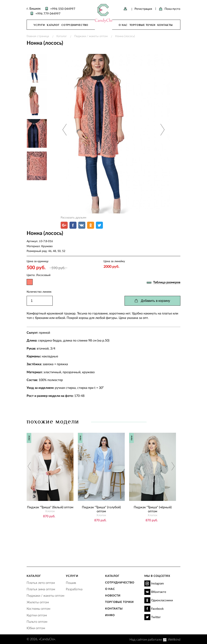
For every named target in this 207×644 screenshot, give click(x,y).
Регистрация (143, 9)
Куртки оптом (37, 615)
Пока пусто (172, 9)
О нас (123, 25)
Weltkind (174, 639)
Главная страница (38, 36)
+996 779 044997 (48, 13)
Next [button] (162, 130)
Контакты (165, 25)
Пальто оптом (37, 621)
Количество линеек (39, 292)
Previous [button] (65, 130)
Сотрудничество (75, 25)
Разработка (74, 589)
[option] (116, 134)
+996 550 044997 (63, 9)
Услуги (39, 25)
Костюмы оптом (38, 608)
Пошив (71, 583)
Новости (113, 595)
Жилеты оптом (38, 602)
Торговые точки (142, 25)
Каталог (53, 25)
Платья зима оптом (41, 589)
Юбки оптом (36, 628)
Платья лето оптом (41, 583)
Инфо (110, 615)
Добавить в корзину (155, 301)
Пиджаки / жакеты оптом (91, 36)
